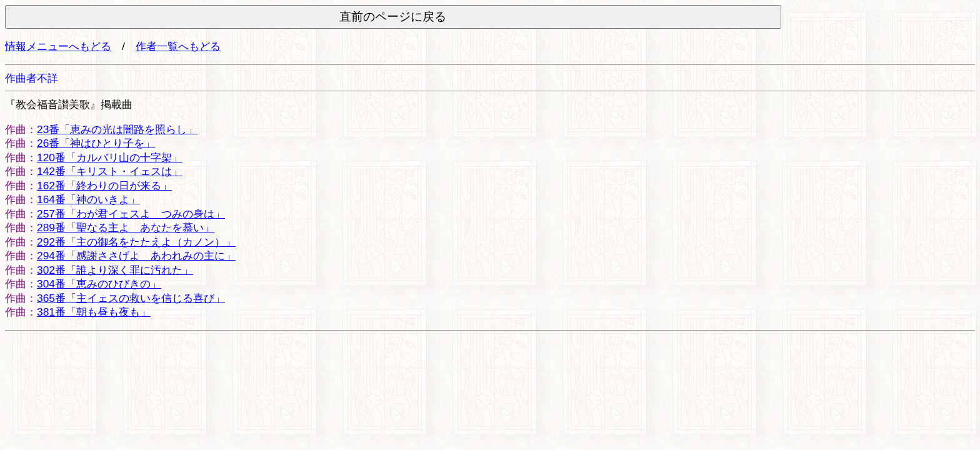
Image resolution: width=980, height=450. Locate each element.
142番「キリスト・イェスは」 (110, 171)
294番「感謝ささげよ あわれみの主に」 (136, 256)
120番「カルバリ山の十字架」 (110, 157)
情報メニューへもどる (58, 46)
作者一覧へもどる (178, 46)
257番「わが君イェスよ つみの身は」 (131, 214)
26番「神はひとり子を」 (96, 143)
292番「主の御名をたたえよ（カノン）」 (136, 242)
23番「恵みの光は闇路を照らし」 (117, 129)
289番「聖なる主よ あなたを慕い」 (126, 227)
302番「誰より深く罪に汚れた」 (115, 270)
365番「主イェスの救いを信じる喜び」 (131, 298)
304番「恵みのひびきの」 (99, 284)
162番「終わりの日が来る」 (104, 186)
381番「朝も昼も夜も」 (94, 312)
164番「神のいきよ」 (88, 199)
